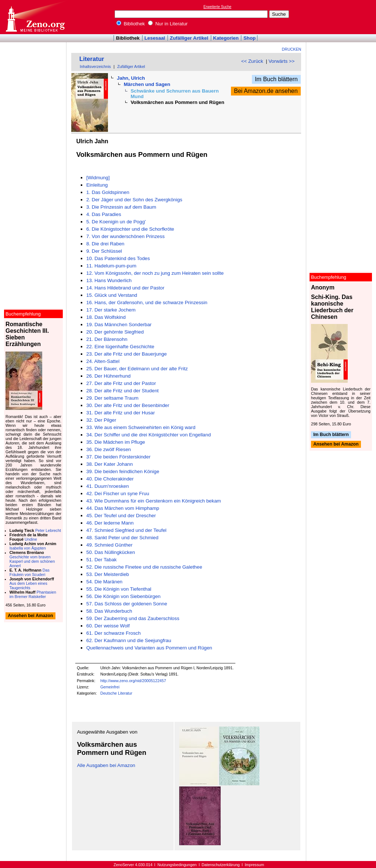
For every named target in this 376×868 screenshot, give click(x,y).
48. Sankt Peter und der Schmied (122, 538)
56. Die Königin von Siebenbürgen (123, 596)
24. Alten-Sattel (103, 361)
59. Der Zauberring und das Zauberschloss (133, 618)
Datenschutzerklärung (221, 865)
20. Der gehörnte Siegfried (115, 332)
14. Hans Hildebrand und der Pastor (125, 288)
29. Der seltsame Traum (112, 398)
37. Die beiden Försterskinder (118, 457)
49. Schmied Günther (109, 545)
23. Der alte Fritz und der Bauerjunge (126, 354)
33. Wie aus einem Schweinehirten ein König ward (141, 427)
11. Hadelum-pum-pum (111, 266)
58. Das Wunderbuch (109, 611)
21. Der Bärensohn (107, 339)
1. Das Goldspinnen (108, 192)
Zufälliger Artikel (189, 38)
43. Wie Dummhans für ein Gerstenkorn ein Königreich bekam (154, 501)
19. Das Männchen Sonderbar (119, 325)
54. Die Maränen (104, 582)
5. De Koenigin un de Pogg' (116, 222)
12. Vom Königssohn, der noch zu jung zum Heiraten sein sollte (155, 273)
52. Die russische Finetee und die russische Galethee (144, 567)
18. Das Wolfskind (106, 317)
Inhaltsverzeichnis (95, 66)
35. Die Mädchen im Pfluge (116, 442)
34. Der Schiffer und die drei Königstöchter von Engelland (149, 435)
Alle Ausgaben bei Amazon (106, 765)
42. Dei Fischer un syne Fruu (118, 494)
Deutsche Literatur (116, 693)
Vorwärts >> (281, 61)
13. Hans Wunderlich (109, 280)
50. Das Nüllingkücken (111, 552)
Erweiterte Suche (217, 7)
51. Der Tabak (102, 560)
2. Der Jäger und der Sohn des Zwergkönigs (134, 200)
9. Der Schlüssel (104, 251)
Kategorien (226, 38)
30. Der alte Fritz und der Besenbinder (128, 405)
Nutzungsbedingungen (177, 865)
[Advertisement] (342, 17)
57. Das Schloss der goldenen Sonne (127, 604)
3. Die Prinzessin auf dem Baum (121, 207)
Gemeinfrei (110, 687)
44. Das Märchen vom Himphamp (123, 508)
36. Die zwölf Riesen (109, 449)
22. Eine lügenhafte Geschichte (120, 347)
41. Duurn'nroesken (108, 486)
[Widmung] (98, 178)
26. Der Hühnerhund (109, 376)
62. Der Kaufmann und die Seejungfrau (129, 640)
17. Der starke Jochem (111, 310)
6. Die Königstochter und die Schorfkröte (130, 229)
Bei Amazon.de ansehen (266, 91)
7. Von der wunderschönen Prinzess (125, 236)
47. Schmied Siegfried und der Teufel (126, 530)
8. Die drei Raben (105, 244)
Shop (250, 38)
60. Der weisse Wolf (108, 626)
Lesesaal (155, 38)
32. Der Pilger (101, 420)
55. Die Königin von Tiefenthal (119, 589)
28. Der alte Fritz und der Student (122, 391)
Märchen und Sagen (147, 84)
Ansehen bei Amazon (336, 444)
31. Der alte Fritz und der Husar (121, 413)
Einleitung (97, 185)
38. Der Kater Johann (110, 464)
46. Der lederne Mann (110, 523)
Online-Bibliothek (35, 17)
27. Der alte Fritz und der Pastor (121, 383)
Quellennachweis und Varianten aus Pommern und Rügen (149, 648)
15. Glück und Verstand (112, 295)
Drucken (292, 49)
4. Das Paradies (104, 214)
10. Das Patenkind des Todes (118, 258)
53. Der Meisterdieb (108, 574)
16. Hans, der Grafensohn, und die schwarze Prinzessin (147, 302)
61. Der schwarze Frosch (113, 633)
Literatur (92, 59)
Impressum (254, 865)
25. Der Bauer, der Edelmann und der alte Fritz (137, 369)
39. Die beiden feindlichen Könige (123, 471)
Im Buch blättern (276, 79)
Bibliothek (131, 24)
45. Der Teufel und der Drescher (121, 516)
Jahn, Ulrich (131, 78)
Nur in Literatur (168, 24)
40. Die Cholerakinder (110, 479)
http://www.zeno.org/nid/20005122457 (133, 681)
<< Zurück (252, 61)
